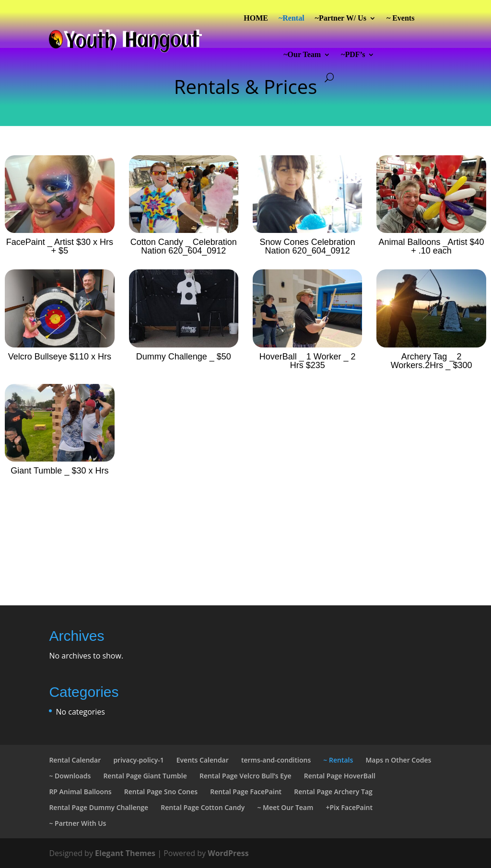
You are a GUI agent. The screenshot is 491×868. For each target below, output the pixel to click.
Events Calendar (203, 760)
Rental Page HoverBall (340, 776)
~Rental (292, 18)
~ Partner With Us (77, 823)
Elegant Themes (125, 853)
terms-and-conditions (276, 760)
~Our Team (302, 54)
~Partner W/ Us (341, 18)
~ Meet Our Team (285, 807)
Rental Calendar (75, 760)
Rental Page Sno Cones (161, 792)
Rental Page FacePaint (246, 792)
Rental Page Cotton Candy (203, 807)
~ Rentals (338, 760)
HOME (256, 18)
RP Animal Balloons (80, 792)
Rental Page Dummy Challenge (99, 807)
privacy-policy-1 (138, 760)
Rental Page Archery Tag (333, 792)
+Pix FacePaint (350, 807)
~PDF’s (353, 54)
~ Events (401, 18)
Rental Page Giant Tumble (145, 776)
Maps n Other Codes (398, 760)
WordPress (228, 853)
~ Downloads (70, 776)
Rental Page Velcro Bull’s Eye (245, 776)
